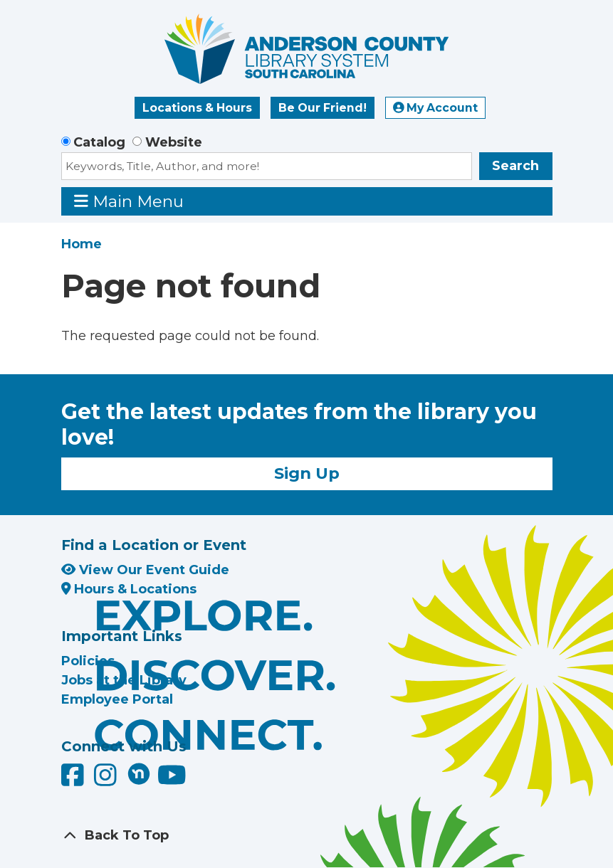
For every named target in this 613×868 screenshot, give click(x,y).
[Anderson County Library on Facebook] (74, 780)
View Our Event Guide (145, 570)
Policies (88, 661)
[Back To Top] (307, 836)
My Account (436, 108)
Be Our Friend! (323, 108)
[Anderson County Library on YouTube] (172, 780)
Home (82, 244)
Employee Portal (117, 699)
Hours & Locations (129, 589)
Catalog (99, 142)
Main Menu (129, 201)
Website (174, 142)
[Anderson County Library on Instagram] (107, 780)
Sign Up (307, 473)
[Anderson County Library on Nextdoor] (139, 773)
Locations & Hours (197, 108)
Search (515, 166)
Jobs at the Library (124, 680)
